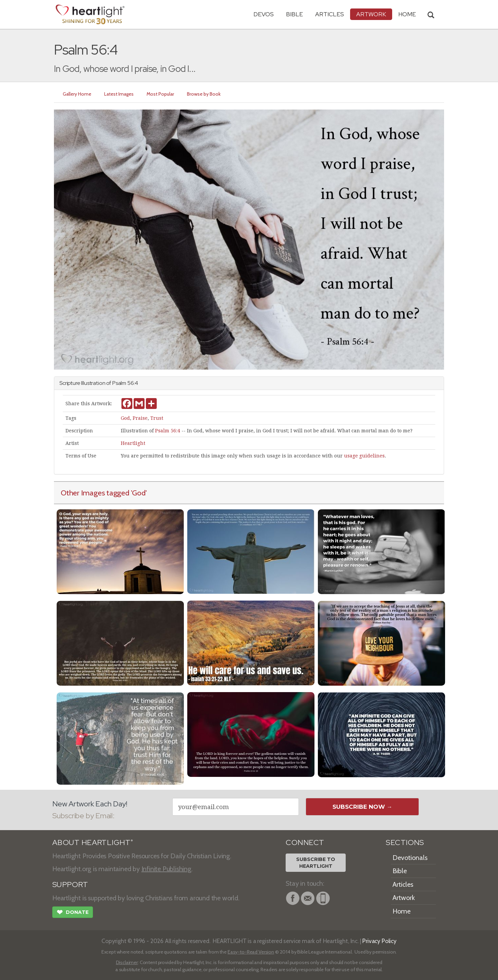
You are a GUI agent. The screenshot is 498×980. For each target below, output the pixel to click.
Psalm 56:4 (168, 431)
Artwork (371, 14)
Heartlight (133, 443)
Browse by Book (204, 94)
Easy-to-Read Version (251, 952)
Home (401, 911)
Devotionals (410, 858)
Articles (330, 14)
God (125, 418)
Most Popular (160, 94)
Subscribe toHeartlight (316, 863)
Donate (73, 913)
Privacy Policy (379, 941)
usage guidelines (364, 456)
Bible (294, 14)
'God (138, 493)
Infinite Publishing (166, 869)
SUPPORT (70, 885)
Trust (157, 418)
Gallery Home (77, 94)
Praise (140, 418)
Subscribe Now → (362, 807)
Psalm (119, 383)
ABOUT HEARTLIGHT (93, 842)
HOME (407, 14)
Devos (264, 14)
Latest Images (119, 94)
